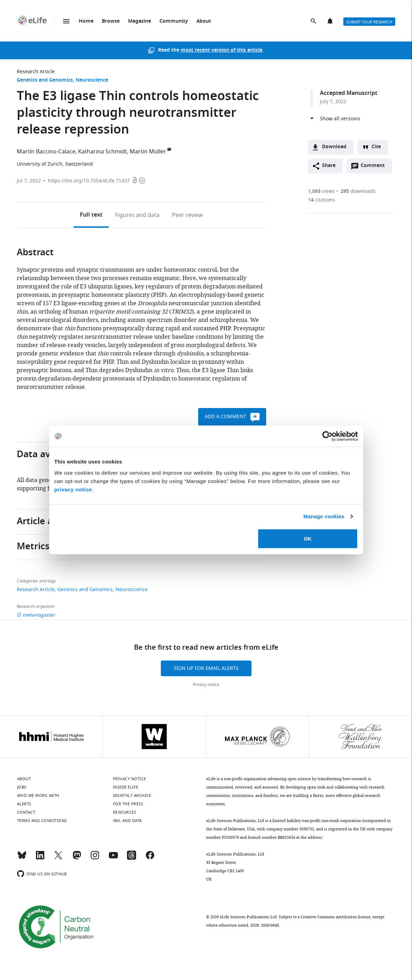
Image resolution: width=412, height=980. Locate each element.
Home (86, 21)
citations (321, 200)
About (204, 21)
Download (334, 147)
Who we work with (38, 796)
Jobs (22, 787)
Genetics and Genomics (45, 80)
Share (329, 166)
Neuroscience (92, 80)
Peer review (188, 215)
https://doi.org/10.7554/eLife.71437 (89, 181)
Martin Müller (148, 152)
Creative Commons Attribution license (336, 917)
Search (314, 22)
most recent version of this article (222, 50)
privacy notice (73, 489)
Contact (26, 812)
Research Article (36, 72)
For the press (128, 804)
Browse (111, 21)
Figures (137, 215)
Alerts (331, 22)
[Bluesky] (22, 858)
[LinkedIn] (40, 858)
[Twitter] (58, 858)
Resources (125, 812)
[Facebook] (150, 858)
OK (308, 538)
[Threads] (132, 858)
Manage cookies (324, 516)
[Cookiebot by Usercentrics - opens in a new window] (327, 436)
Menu (66, 21)
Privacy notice (206, 685)
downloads (358, 191)
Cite (376, 147)
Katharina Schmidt (103, 152)
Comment (375, 167)
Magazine (140, 21)
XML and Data (128, 821)
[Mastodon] (77, 858)
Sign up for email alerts (206, 668)
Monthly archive (132, 796)
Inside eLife (126, 787)
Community (174, 21)
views (321, 191)
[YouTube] (113, 858)
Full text (91, 215)
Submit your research (369, 22)
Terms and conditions (42, 821)
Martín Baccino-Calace (46, 152)
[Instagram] (95, 858)
